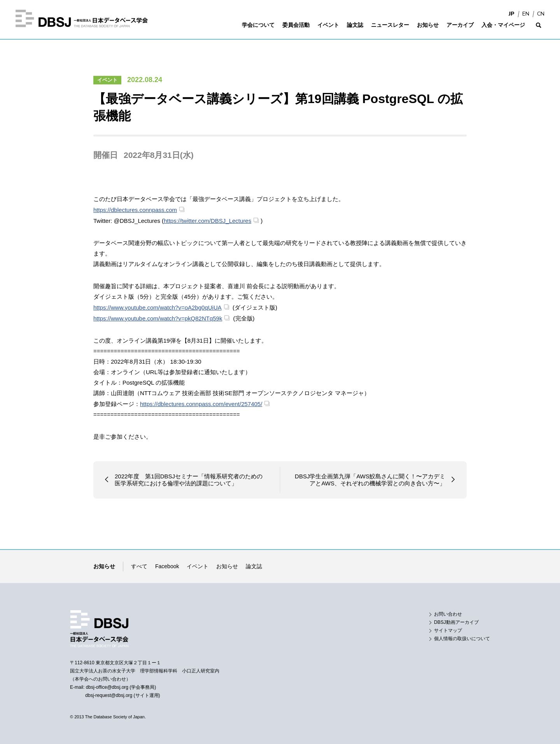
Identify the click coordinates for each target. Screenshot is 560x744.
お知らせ (227, 566)
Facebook (167, 566)
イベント (107, 80)
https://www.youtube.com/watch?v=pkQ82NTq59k (158, 318)
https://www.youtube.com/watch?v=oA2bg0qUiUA (157, 307)
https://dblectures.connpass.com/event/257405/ (201, 404)
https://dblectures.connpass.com (135, 210)
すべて (139, 566)
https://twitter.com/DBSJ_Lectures (207, 221)
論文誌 (254, 566)
